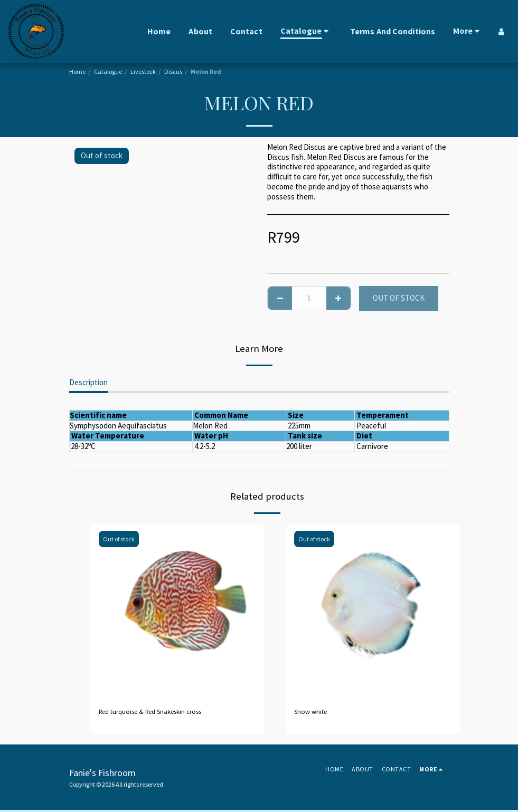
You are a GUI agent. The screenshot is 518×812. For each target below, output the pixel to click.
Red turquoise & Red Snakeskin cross (160, 713)
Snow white (314, 713)
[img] (177, 612)
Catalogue (108, 71)
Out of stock (399, 298)
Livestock (143, 71)
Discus (173, 71)
